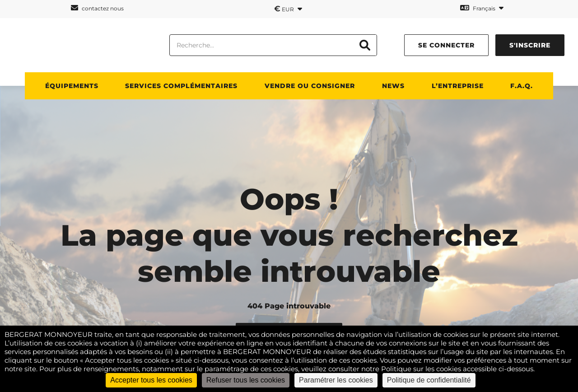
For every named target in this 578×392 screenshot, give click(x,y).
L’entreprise (458, 86)
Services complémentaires (181, 86)
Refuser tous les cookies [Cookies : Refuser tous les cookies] (246, 380)
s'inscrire (530, 45)
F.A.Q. (522, 86)
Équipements (72, 86)
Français (482, 8)
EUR (288, 9)
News (393, 86)
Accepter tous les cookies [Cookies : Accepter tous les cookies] (151, 380)
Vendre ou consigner (310, 86)
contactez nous (97, 8)
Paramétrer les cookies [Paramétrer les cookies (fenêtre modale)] (336, 380)
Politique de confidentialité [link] (429, 380)
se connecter (446, 45)
